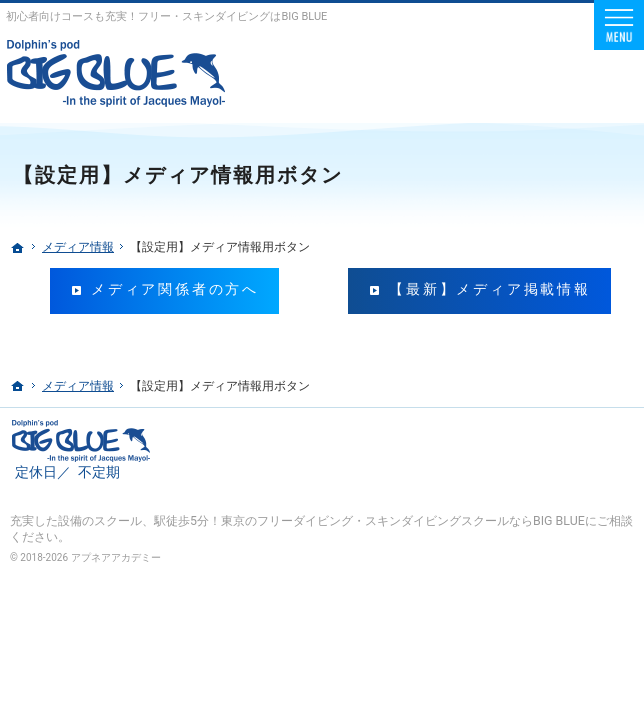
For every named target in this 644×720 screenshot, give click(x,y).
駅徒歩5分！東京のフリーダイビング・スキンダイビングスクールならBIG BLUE (369, 520)
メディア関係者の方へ (175, 290)
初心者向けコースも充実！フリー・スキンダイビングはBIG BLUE (166, 16)
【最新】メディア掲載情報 (490, 290)
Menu (619, 25)
